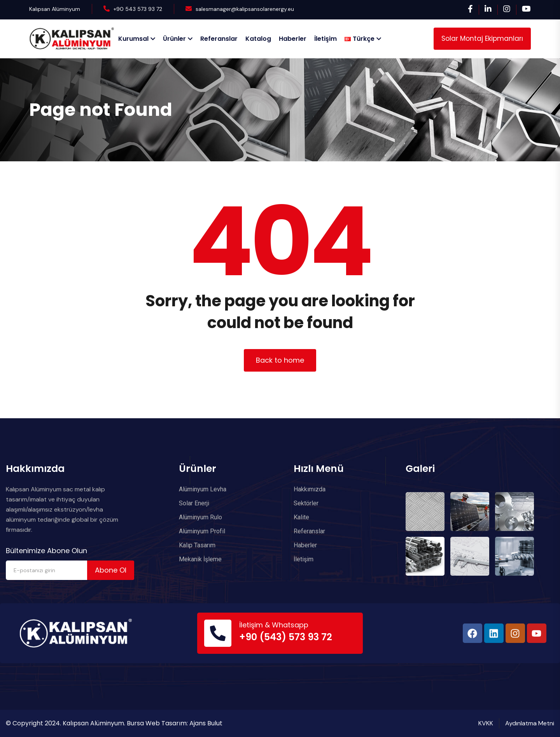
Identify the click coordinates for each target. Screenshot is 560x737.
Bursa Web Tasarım (157, 723)
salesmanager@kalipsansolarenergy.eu (245, 9)
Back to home (280, 360)
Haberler (293, 39)
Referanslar (219, 39)
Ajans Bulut (206, 723)
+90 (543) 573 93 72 (286, 637)
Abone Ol (111, 570)
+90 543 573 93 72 (138, 9)
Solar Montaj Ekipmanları (482, 38)
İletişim (325, 39)
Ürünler (174, 39)
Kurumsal (133, 39)
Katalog (258, 39)
